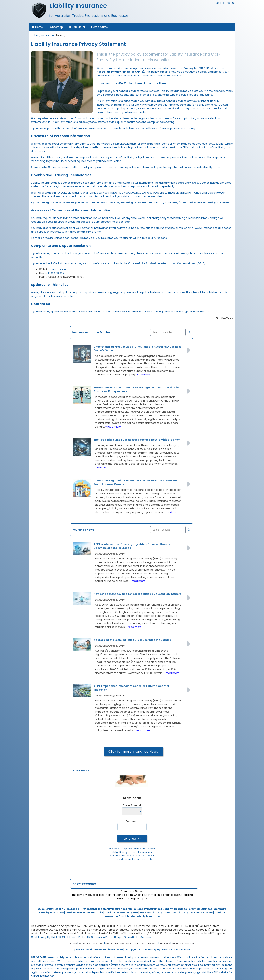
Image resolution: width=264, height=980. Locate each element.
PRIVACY (153, 943)
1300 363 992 (56, 273)
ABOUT (130, 943)
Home (37, 27)
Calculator (77, 27)
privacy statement (122, 859)
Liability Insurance (42, 35)
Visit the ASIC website (215, 972)
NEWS (109, 943)
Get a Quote (99, 27)
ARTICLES (119, 943)
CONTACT (141, 943)
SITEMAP (190, 943)
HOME (73, 943)
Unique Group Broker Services (133, 937)
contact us (71, 238)
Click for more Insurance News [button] (133, 751)
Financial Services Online (106, 950)
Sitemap (56, 27)
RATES (82, 943)
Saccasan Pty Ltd (102, 937)
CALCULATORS (95, 943)
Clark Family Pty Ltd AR (76, 937)
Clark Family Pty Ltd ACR (46, 937)
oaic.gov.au (58, 269)
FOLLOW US (225, 3)
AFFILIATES (177, 943)
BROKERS (165, 943)
